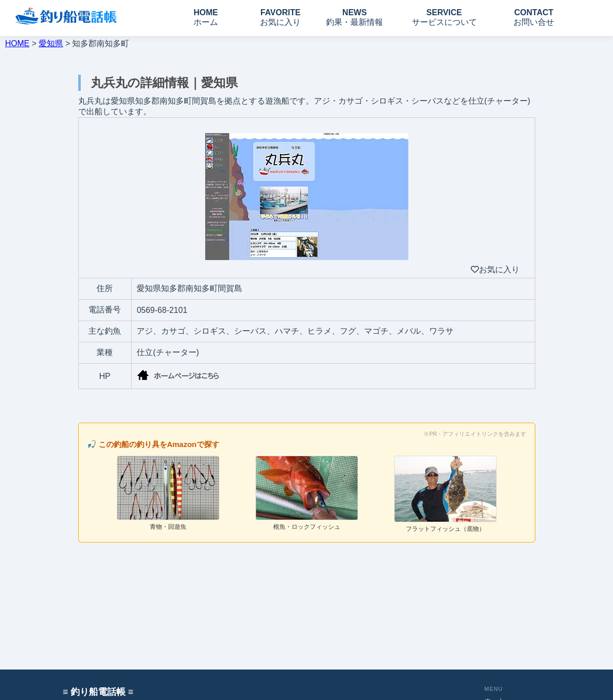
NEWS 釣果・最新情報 (354, 17)
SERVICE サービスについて (444, 17)
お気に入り (495, 269)
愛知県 (51, 43)
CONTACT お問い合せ (534, 17)
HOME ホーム (206, 17)
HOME (17, 43)
